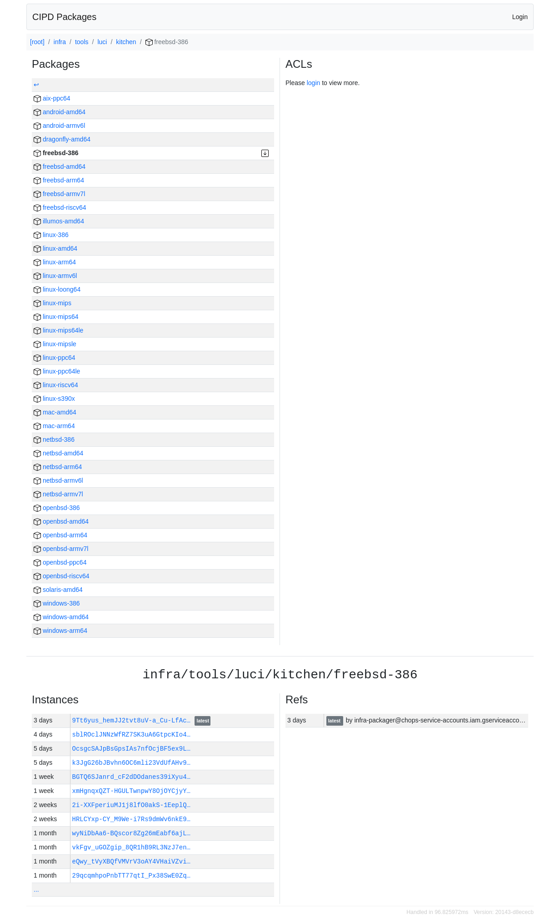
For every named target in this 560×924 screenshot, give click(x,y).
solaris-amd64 (58, 590)
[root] (37, 42)
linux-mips (52, 303)
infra (60, 42)
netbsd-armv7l (58, 494)
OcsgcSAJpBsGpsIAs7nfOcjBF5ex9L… (131, 749)
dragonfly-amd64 (62, 139)
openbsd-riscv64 (62, 576)
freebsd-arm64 (59, 180)
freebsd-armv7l (59, 194)
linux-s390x (54, 399)
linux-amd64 (55, 248)
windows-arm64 (60, 631)
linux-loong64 (57, 289)
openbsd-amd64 (61, 521)
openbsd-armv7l (61, 549)
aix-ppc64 (52, 98)
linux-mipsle (55, 344)
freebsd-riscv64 (60, 207)
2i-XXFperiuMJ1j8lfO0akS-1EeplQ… (131, 805)
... (36, 889)
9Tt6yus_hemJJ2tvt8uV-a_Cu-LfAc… (133, 720)
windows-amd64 (61, 617)
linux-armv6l (55, 276)
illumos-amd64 (59, 221)
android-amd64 (60, 112)
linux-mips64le (58, 330)
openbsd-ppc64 (60, 562)
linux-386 (51, 235)
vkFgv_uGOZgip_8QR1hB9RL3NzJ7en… (131, 847)
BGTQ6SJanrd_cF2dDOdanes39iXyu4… (131, 777)
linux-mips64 (56, 317)
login (314, 83)
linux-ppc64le (57, 371)
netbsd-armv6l (58, 480)
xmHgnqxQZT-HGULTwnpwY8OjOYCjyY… (131, 791)
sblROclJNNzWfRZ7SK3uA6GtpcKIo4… (131, 735)
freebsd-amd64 (60, 167)
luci (102, 42)
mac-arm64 (54, 426)
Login (520, 17)
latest (203, 721)
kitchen (126, 42)
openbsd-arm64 (60, 535)
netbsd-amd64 (58, 453)
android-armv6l (59, 126)
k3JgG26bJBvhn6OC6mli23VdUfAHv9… (131, 763)
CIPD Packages (64, 17)
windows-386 (57, 603)
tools (82, 42)
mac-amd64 (55, 412)
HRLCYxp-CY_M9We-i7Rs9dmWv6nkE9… (131, 819)
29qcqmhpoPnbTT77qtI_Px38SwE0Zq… (131, 876)
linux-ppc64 (55, 358)
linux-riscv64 (56, 385)
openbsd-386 (57, 508)
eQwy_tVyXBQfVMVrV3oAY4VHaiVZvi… (131, 861)
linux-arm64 (55, 262)
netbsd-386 (54, 439)
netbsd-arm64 (58, 467)
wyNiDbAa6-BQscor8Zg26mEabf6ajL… (131, 833)
